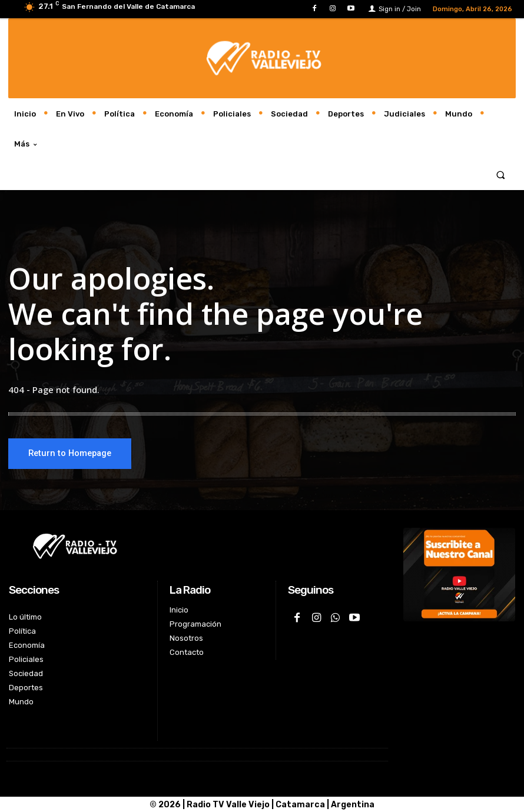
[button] (501, 174)
